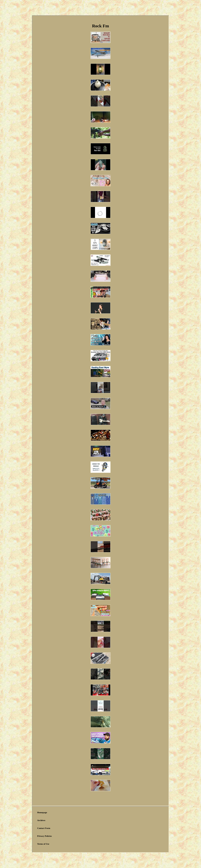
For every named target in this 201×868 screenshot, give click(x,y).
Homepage (42, 812)
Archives (41, 820)
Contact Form (44, 828)
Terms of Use (43, 844)
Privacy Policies (44, 836)
